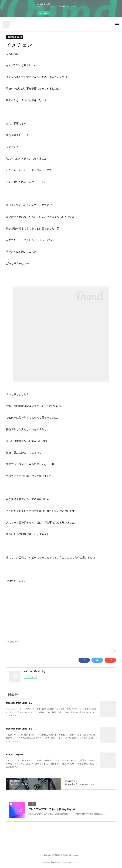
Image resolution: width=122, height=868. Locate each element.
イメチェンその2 (14, 754)
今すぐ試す (44, 13)
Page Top (61, 842)
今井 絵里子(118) (12, 642)
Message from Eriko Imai (19, 703)
